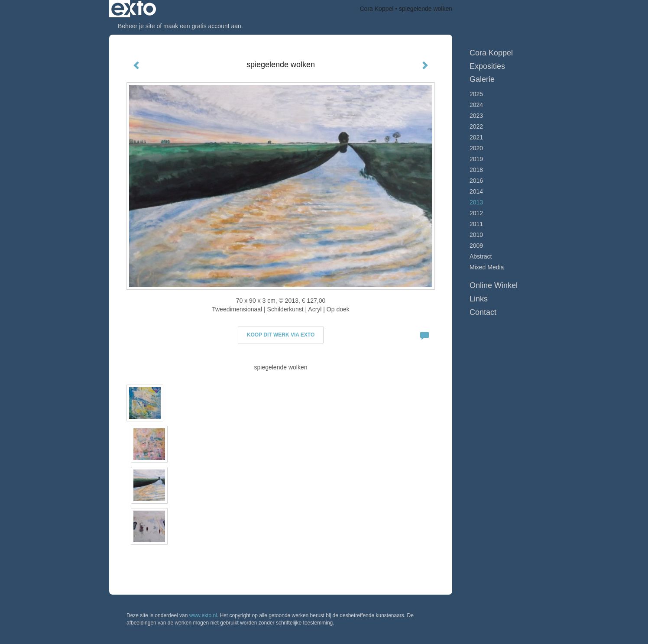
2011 (476, 224)
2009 (476, 246)
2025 (476, 94)
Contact (483, 312)
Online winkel (494, 285)
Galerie (482, 79)
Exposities (487, 66)
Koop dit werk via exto (281, 335)
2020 (476, 148)
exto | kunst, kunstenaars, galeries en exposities (134, 9)
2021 (476, 137)
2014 (476, 191)
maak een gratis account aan (202, 26)
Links (479, 299)
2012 (476, 213)
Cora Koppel (377, 9)
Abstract (481, 256)
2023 (476, 116)
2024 (476, 105)
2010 (476, 235)
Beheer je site (136, 26)
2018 (476, 170)
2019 (476, 159)
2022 (476, 126)
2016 (476, 181)
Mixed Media (487, 267)
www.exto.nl (203, 615)
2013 (476, 202)
